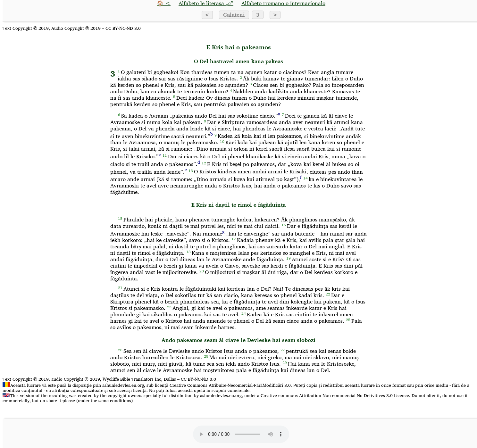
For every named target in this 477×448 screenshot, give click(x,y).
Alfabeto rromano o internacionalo (283, 3)
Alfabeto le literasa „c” (206, 3)
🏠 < (164, 3)
